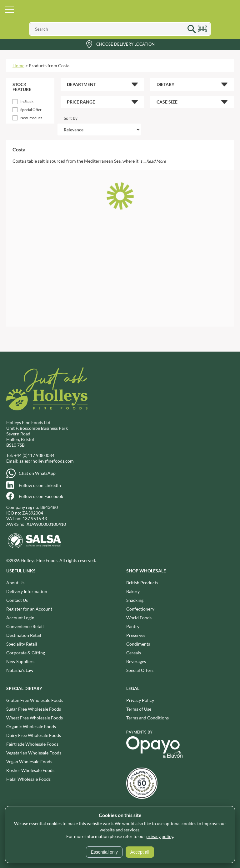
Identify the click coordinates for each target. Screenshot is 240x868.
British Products (142, 583)
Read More (156, 161)
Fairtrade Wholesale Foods (32, 744)
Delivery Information (27, 591)
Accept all (140, 852)
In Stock (27, 102)
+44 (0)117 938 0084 (34, 455)
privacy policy (160, 836)
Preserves (136, 635)
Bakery (133, 591)
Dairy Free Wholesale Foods (34, 735)
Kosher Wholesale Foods (30, 770)
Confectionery (140, 609)
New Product (31, 118)
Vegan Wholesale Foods (29, 761)
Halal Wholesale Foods (28, 779)
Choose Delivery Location (125, 44)
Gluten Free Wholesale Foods (35, 700)
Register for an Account (29, 609)
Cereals (134, 653)
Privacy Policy (140, 700)
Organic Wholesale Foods (31, 726)
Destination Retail (24, 635)
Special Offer (31, 110)
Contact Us (17, 600)
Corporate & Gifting (26, 653)
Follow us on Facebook (41, 496)
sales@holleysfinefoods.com (47, 461)
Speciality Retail (22, 644)
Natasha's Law (20, 670)
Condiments (138, 644)
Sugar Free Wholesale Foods (34, 709)
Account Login (20, 618)
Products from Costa (49, 66)
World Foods (139, 618)
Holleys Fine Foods (120, 9)
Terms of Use (139, 709)
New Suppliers (20, 661)
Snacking (135, 600)
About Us (15, 583)
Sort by (71, 118)
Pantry (133, 626)
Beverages (136, 661)
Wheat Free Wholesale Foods (35, 718)
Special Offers (140, 670)
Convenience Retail (25, 626)
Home (18, 66)
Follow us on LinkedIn (40, 485)
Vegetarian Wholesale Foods (34, 753)
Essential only (104, 852)
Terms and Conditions (147, 718)
